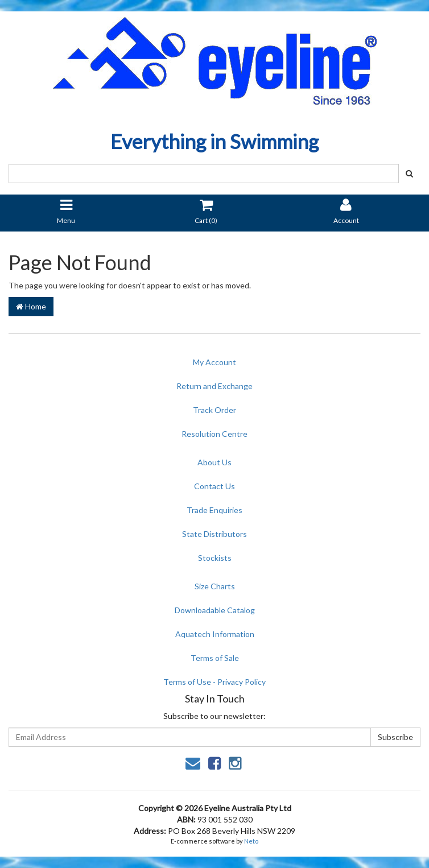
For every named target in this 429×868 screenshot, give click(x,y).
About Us (214, 462)
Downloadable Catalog (215, 610)
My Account (214, 362)
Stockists (215, 558)
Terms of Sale (215, 658)
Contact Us (214, 486)
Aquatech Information (215, 634)
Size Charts (215, 586)
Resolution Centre (214, 434)
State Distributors (214, 534)
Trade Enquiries (214, 510)
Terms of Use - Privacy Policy (214, 682)
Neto (251, 841)
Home (31, 306)
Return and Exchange (214, 386)
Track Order (214, 410)
